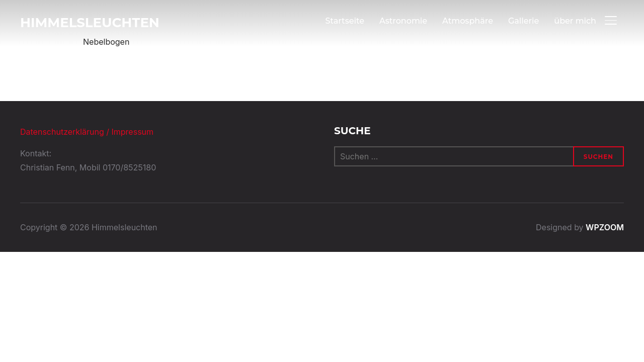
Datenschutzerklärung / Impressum (87, 132)
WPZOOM (605, 227)
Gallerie (524, 21)
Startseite (345, 21)
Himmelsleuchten (90, 23)
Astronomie (403, 21)
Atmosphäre (468, 21)
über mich (575, 21)
